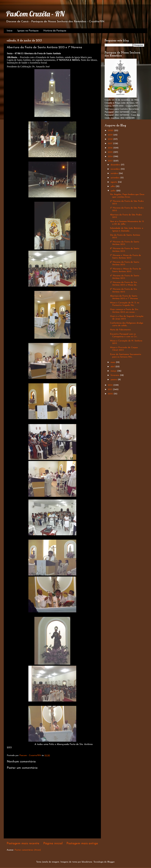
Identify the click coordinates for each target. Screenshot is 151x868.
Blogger (111, 862)
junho (113, 191)
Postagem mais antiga (82, 844)
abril (113, 367)
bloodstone (87, 862)
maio (113, 362)
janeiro (114, 380)
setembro (115, 178)
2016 (111, 148)
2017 (111, 144)
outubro (115, 173)
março (114, 371)
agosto (114, 182)
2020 (111, 131)
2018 (111, 139)
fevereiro (115, 375)
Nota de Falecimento (120, 330)
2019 (111, 135)
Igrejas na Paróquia (28, 31)
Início (10, 31)
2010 (111, 394)
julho (113, 186)
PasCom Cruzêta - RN (35, 14)
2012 (111, 385)
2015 (111, 152)
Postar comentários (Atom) (28, 850)
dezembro (116, 165)
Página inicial (53, 844)
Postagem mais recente (23, 844)
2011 (110, 390)
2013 (111, 161)
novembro (116, 169)
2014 (111, 157)
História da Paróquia (55, 31)
